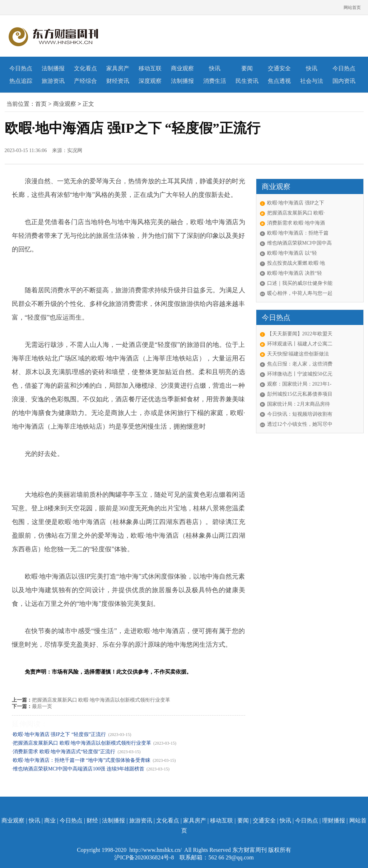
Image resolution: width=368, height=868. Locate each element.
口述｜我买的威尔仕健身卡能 (300, 283)
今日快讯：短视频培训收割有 (300, 414)
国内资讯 (344, 81)
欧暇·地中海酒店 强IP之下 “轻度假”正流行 (59, 734)
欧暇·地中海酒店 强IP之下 (296, 203)
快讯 (215, 68)
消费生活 (215, 81)
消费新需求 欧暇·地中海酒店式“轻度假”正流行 (64, 752)
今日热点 (21, 68)
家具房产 (118, 68)
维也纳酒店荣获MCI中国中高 (299, 243)
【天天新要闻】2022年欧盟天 (300, 334)
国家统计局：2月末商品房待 (299, 404)
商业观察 (182, 68)
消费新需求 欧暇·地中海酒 (296, 223)
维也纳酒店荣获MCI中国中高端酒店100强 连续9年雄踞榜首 (79, 769)
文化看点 (85, 68)
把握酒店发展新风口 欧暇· (296, 213)
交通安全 (279, 68)
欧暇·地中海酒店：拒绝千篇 (298, 233)
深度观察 (150, 81)
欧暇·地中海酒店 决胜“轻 (295, 273)
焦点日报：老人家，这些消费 (300, 364)
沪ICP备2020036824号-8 (145, 857)
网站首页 (352, 8)
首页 (41, 104)
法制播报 (53, 68)
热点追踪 (21, 81)
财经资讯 (118, 81)
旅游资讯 (53, 81)
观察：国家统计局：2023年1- (299, 384)
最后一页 (42, 706)
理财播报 (334, 820)
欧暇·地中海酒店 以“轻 (292, 253)
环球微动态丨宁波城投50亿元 (300, 374)
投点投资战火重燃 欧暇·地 (296, 263)
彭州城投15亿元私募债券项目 (300, 394)
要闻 (247, 68)
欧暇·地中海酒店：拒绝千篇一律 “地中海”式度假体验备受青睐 (82, 760)
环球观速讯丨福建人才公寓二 (300, 344)
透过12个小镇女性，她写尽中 (300, 424)
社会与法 (312, 81)
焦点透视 (279, 81)
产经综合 (85, 81)
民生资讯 (247, 81)
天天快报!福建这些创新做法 (298, 354)
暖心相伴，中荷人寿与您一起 (300, 293)
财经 (92, 820)
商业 (50, 820)
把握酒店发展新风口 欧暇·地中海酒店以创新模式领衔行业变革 (101, 700)
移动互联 (150, 68)
